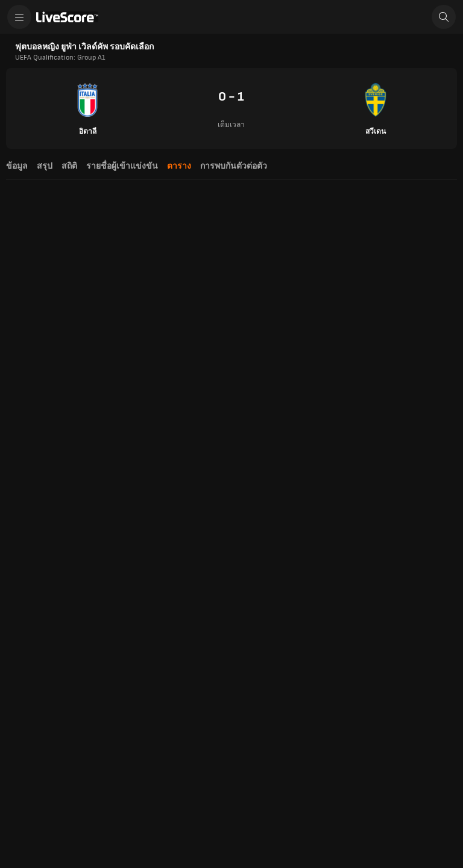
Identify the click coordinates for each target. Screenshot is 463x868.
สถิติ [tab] (69, 166)
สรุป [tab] (45, 166)
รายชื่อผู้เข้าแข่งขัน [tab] (122, 166)
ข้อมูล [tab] (17, 166)
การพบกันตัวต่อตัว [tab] (234, 166)
